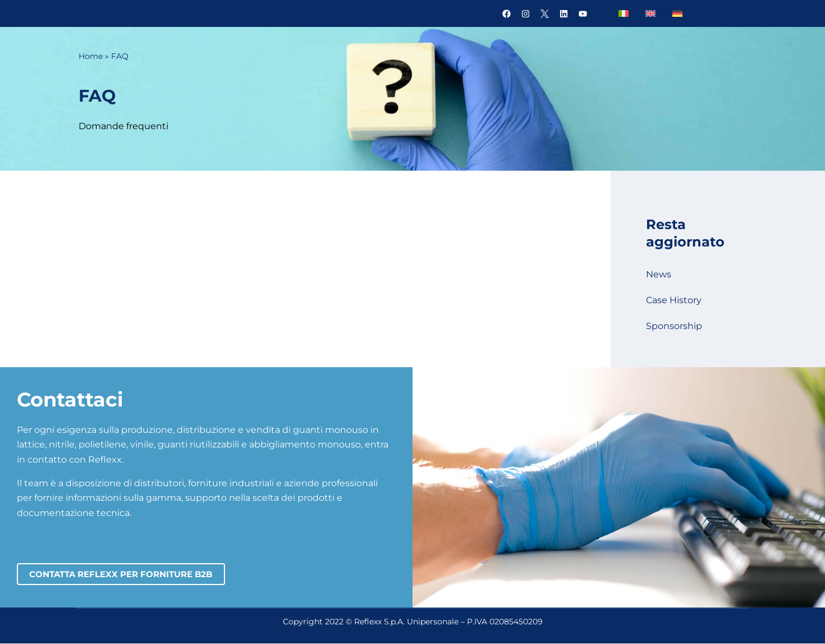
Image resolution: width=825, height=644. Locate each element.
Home (91, 56)
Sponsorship (674, 326)
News (659, 274)
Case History (674, 300)
